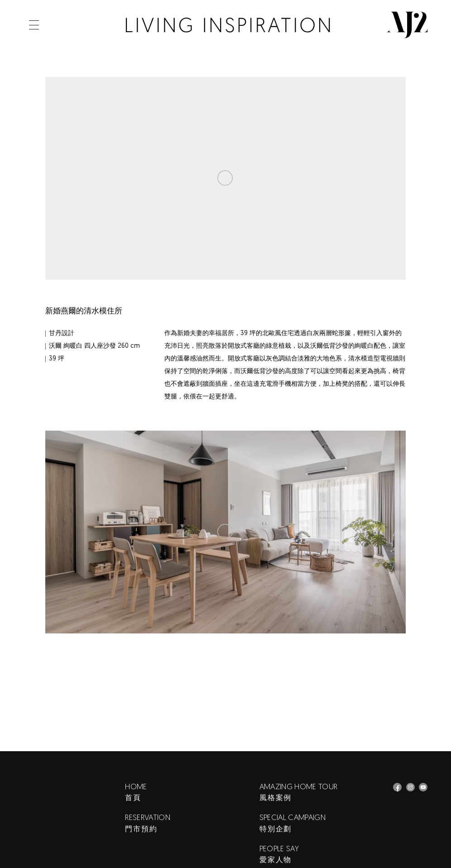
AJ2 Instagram (410, 787)
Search (61, 25)
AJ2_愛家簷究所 (423, 787)
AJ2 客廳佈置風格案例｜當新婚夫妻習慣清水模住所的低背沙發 (228, 25)
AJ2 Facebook (397, 787)
